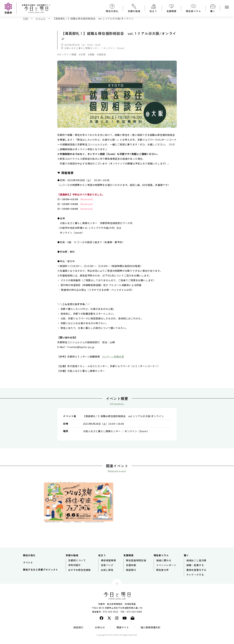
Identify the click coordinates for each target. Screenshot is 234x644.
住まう (153, 11)
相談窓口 (131, 576)
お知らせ (100, 633)
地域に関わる (164, 566)
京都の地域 (134, 11)
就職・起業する (195, 571)
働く (213, 11)
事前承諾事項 (108, 566)
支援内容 (131, 571)
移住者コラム (193, 11)
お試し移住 (107, 576)
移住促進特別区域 (136, 566)
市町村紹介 (74, 571)
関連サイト (123, 633)
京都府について (77, 566)
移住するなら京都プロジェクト (41, 575)
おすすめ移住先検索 (79, 576)
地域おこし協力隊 (196, 566)
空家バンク (107, 571)
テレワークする (195, 580)
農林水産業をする (196, 576)
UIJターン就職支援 (113, 356)
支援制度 (172, 11)
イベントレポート (166, 571)
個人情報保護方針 (151, 633)
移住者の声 (163, 576)
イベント (28, 568)
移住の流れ (112, 11)
